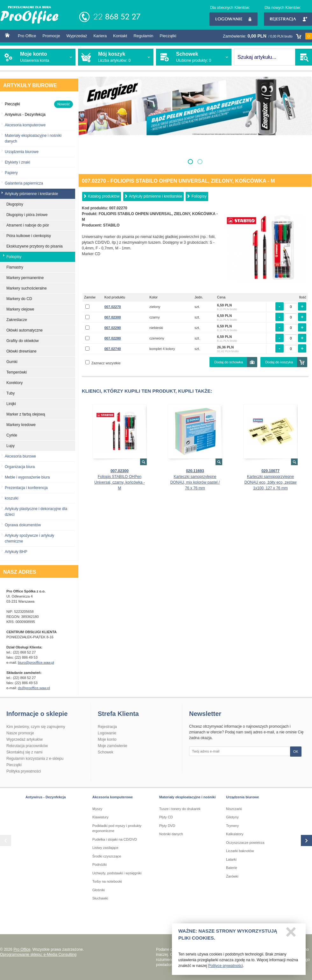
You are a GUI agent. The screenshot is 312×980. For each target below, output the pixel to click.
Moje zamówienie (113, 746)
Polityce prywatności (226, 968)
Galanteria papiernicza (24, 183)
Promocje (51, 36)
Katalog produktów (104, 196)
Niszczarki (234, 809)
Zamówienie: (267, 36)
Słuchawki (100, 898)
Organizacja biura (20, 467)
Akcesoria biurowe (20, 456)
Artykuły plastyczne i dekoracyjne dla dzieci (36, 512)
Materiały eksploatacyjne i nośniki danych (33, 138)
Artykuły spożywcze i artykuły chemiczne (29, 538)
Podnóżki (99, 864)
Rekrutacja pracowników (27, 746)
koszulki (12, 498)
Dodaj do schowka (229, 362)
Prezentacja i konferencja (26, 488)
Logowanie (234, 19)
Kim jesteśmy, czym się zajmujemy (36, 727)
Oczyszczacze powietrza (245, 843)
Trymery (232, 826)
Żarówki (232, 876)
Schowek (106, 752)
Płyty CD (166, 817)
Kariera (100, 36)
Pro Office (27, 36)
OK (296, 752)
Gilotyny (232, 817)
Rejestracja (288, 19)
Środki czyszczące (107, 856)
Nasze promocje (20, 733)
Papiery (11, 173)
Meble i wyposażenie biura (27, 477)
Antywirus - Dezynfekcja (46, 797)
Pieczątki (168, 36)
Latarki (231, 859)
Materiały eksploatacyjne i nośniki (187, 797)
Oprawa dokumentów (23, 525)
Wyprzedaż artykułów (25, 739)
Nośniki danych (171, 834)
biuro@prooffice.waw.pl (36, 662)
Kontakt (120, 36)
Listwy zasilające (105, 848)
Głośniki (99, 890)
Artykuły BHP (16, 552)
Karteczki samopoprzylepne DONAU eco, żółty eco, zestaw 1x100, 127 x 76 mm (270, 482)
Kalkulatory (235, 834)
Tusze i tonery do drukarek (180, 809)
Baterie (232, 868)
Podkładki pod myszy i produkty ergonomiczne (117, 828)
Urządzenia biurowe (22, 152)
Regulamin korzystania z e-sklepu (35, 759)
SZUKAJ (304, 57)
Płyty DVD (167, 826)
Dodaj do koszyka (279, 362)
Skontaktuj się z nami (24, 752)
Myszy (97, 809)
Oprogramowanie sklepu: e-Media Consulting (38, 955)
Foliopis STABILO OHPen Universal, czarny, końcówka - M (120, 482)
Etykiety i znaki (17, 162)
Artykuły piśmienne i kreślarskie (156, 196)
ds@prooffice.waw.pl (34, 688)
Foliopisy (199, 196)
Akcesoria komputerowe (25, 125)
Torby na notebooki (107, 881)
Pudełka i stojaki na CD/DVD (115, 839)
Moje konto (107, 739)
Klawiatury (100, 817)
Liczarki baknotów (240, 851)
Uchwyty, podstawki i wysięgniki (117, 873)
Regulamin (143, 36)
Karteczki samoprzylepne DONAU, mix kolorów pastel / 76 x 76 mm (195, 482)
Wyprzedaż (77, 36)
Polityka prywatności (24, 771)
